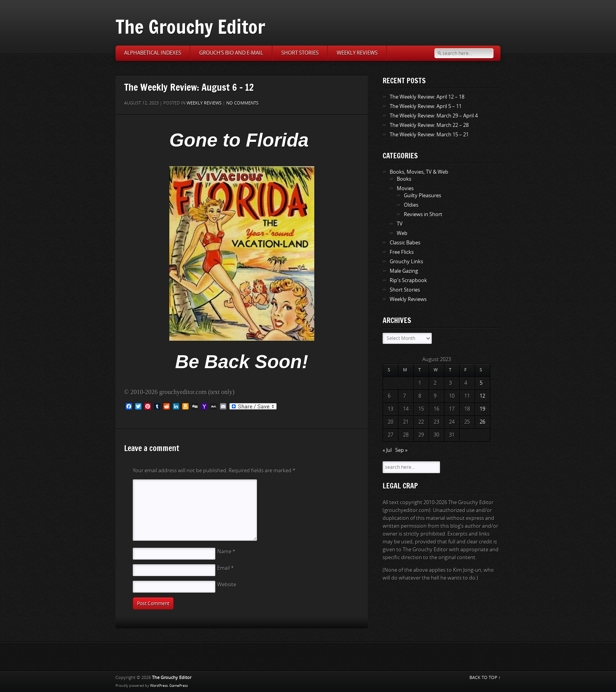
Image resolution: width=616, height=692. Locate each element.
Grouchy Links (406, 262)
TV (400, 224)
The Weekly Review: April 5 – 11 (426, 106)
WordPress (159, 686)
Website (227, 585)
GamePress (179, 686)
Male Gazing (404, 271)
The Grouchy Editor (190, 27)
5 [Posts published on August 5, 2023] (481, 383)
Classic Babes (405, 243)
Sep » (401, 450)
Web (402, 233)
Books (404, 179)
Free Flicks (402, 252)
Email (225, 568)
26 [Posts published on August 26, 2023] (482, 422)
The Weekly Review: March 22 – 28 (429, 125)
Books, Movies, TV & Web (419, 172)
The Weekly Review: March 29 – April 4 (434, 116)
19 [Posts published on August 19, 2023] (482, 409)
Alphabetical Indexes (153, 53)
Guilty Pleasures (423, 195)
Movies (405, 188)
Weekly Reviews (357, 53)
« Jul (387, 450)
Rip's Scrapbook (408, 280)
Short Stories (300, 53)
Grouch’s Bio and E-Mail (231, 53)
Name (226, 552)
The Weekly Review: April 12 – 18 (427, 97)
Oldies (411, 205)
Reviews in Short (423, 214)
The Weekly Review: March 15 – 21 (429, 135)
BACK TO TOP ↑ (485, 678)
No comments (242, 103)
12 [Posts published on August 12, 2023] (482, 396)
